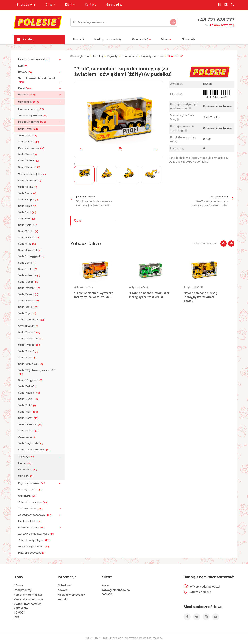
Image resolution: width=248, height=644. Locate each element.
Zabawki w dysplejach (35, 540)
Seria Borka (27, 263)
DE (226, 5)
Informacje (67, 577)
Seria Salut (28, 212)
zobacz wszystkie (205, 243)
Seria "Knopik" (29, 393)
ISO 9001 (19, 613)
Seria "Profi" (28, 129)
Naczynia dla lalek (32, 528)
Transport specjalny (33, 174)
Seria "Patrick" (29, 161)
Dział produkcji (23, 590)
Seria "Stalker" (30, 332)
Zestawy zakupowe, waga (37, 534)
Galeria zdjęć (114, 5)
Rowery (26, 72)
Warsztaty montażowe (28, 595)
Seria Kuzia (27, 219)
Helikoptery (28, 470)
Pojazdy (27, 95)
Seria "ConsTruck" (32, 320)
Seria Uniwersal (30, 250)
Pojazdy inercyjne (32, 122)
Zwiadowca (27, 437)
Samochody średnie (33, 115)
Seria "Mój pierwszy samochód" (37, 372)
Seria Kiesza (28, 187)
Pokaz (106, 585)
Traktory (26, 457)
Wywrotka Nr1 (28, 326)
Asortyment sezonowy (35, 515)
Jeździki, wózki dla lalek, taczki (37, 80)
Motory (25, 463)
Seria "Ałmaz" (29, 142)
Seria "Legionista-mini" (35, 450)
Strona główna (26, 5)
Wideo (165, 39)
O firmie (18, 585)
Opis (77, 220)
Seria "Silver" (28, 358)
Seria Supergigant (32, 256)
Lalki (23, 66)
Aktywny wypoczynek (34, 546)
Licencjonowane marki (34, 59)
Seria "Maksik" (29, 288)
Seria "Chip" (27, 405)
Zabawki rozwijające (33, 502)
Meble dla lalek (30, 521)
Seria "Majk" (28, 412)
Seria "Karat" (29, 418)
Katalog (25, 39)
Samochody (29, 102)
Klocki (25, 88)
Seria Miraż (27, 244)
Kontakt (91, 5)
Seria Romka (28, 269)
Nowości (78, 39)
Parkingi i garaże (31, 490)
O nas (49, 5)
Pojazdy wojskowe (32, 483)
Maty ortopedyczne (32, 553)
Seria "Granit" (29, 294)
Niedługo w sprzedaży (108, 39)
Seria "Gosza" (29, 282)
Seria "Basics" (29, 301)
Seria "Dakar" (28, 386)
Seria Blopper (28, 200)
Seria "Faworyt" (30, 238)
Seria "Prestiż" (30, 345)
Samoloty (26, 476)
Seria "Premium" (30, 181)
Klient (69, 5)
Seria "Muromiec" (31, 339)
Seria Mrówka (29, 231)
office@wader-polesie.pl (205, 587)
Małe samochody (31, 109)
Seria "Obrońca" (31, 424)
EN (219, 5)
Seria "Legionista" (31, 443)
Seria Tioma (28, 206)
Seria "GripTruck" (31, 364)
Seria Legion (29, 431)
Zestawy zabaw (31, 509)
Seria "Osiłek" (29, 307)
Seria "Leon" (28, 399)
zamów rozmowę (222, 25)
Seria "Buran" (28, 351)
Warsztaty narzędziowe (29, 599)
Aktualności (189, 39)
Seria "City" (28, 135)
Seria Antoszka (29, 275)
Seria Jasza (28, 193)
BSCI (16, 617)
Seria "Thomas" (29, 167)
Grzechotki (28, 496)
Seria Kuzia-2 (28, 225)
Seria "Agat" (28, 313)
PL (232, 5)
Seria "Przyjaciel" (31, 380)
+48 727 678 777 (216, 20)
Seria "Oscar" (28, 154)
